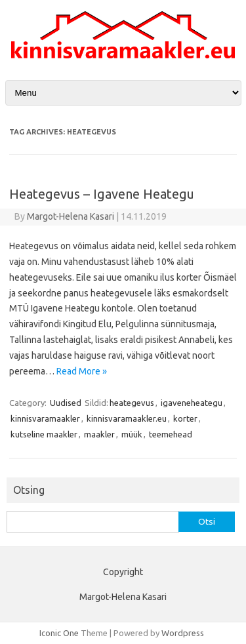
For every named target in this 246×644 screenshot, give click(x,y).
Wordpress (183, 633)
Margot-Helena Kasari (71, 216)
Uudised (66, 403)
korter (185, 418)
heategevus (132, 403)
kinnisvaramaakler (45, 418)
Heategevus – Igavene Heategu (102, 194)
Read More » (82, 371)
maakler (99, 434)
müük (132, 434)
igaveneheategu (192, 403)
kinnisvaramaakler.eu (127, 418)
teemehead (171, 434)
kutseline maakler (44, 434)
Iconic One (59, 633)
